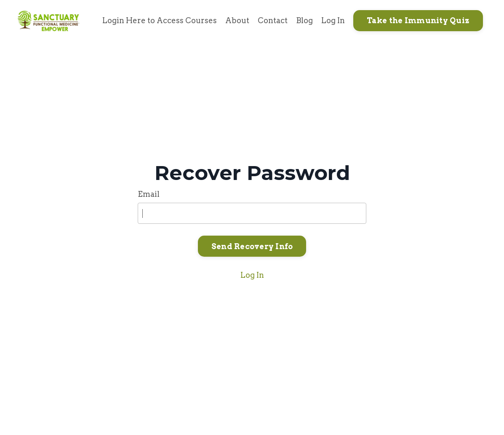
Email (149, 194)
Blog (304, 20)
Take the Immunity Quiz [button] (418, 20)
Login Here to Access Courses (160, 20)
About (237, 20)
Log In (333, 20)
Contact (273, 20)
